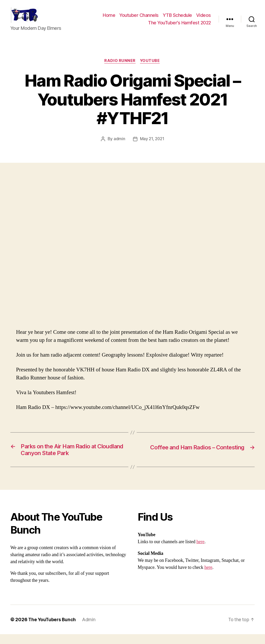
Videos (204, 19)
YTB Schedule (177, 19)
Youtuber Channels (139, 19)
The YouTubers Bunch (53, 629)
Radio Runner (120, 69)
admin (119, 147)
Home (109, 19)
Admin (90, 629)
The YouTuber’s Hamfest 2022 (179, 27)
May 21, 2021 (152, 147)
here (200, 552)
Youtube (151, 69)
